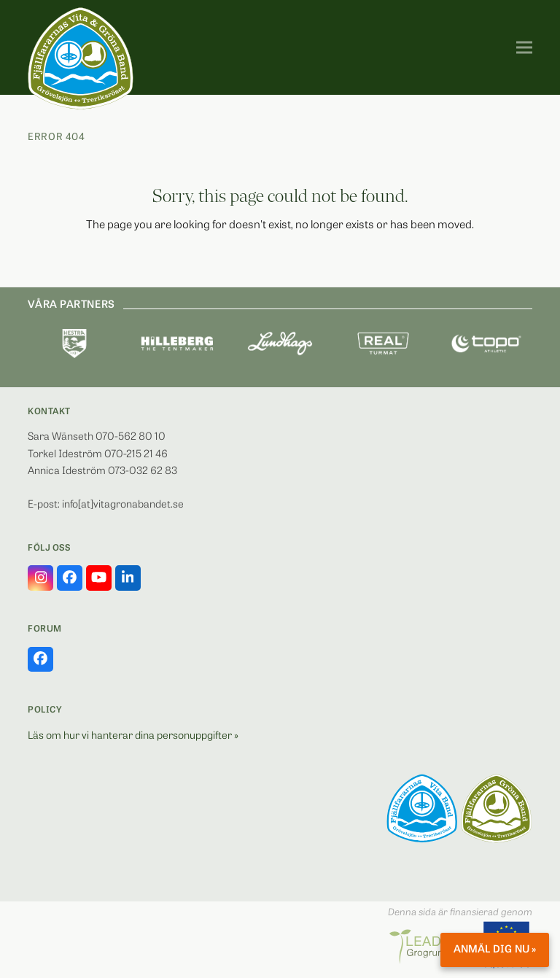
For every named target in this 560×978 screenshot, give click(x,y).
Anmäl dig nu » (495, 950)
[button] (524, 48)
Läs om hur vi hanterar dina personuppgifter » (133, 736)
